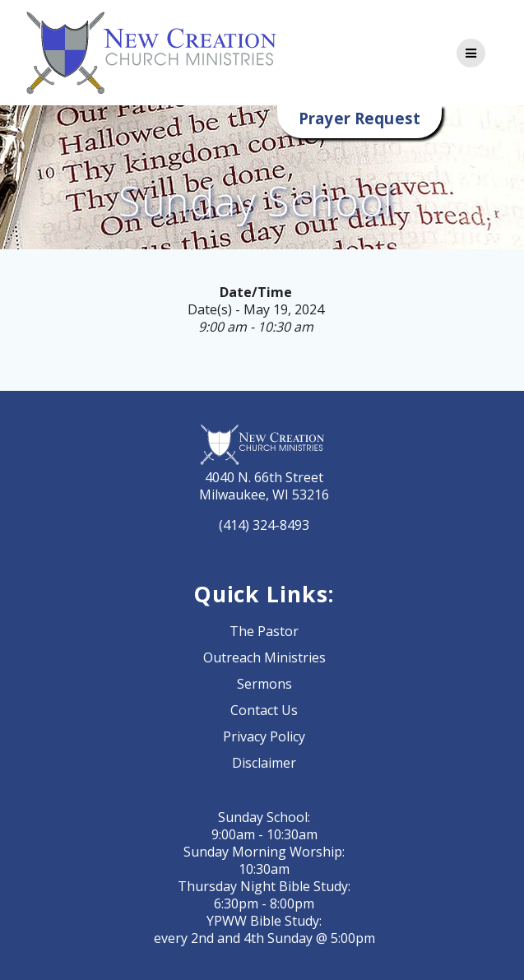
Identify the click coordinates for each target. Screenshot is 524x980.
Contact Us (264, 710)
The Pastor (264, 631)
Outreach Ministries (264, 657)
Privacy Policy (264, 736)
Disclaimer (264, 763)
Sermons (264, 684)
